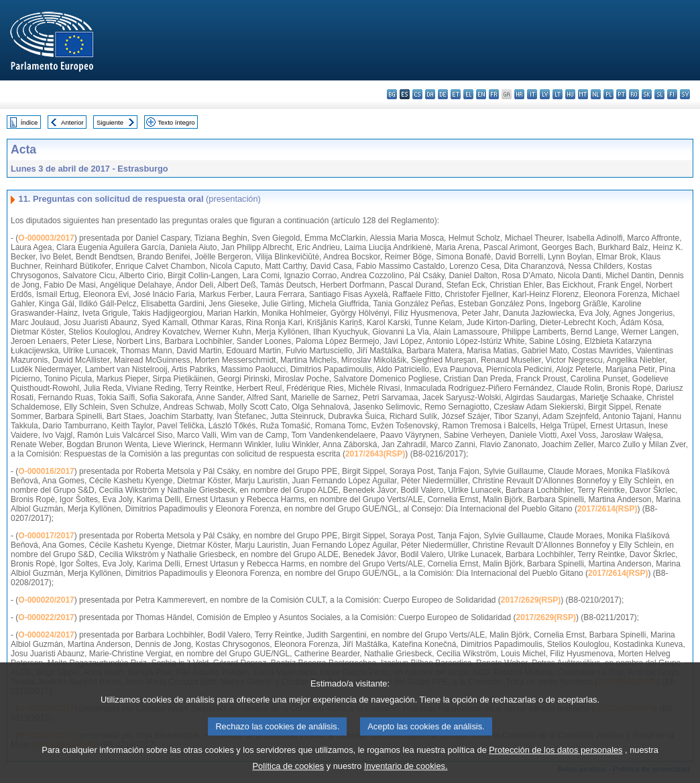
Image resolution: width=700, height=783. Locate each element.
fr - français (494, 94)
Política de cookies (289, 773)
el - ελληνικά (468, 94)
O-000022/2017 (46, 617)
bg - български (392, 94)
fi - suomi (672, 94)
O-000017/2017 (46, 536)
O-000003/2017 (46, 238)
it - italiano (532, 94)
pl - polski (608, 94)
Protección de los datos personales (556, 757)
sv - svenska (685, 94)
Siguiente (110, 122)
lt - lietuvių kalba (558, 94)
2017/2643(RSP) (375, 454)
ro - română (634, 94)
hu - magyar (570, 94)
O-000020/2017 (46, 600)
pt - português (621, 94)
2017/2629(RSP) (531, 600)
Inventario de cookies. (406, 773)
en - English (481, 94)
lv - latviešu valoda (545, 94)
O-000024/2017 (46, 635)
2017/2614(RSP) (607, 509)
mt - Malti (583, 94)
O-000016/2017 (46, 471)
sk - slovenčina (647, 94)
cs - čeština (417, 94)
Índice (30, 122)
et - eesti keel (456, 94)
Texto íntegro (176, 122)
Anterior (72, 122)
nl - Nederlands (596, 94)
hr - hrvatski (519, 94)
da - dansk (430, 94)
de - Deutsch (443, 94)
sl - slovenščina (659, 94)
